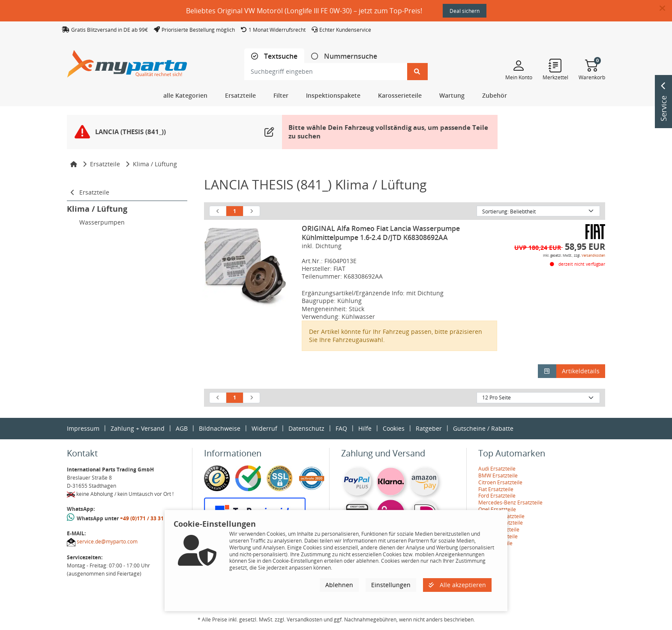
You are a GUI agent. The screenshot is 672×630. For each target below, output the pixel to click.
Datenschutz (306, 428)
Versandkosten (593, 255)
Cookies (394, 428)
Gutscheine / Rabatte (483, 428)
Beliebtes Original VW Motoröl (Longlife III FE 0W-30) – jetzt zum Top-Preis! (304, 11)
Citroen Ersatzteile (500, 482)
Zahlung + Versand (138, 428)
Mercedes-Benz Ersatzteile (510, 502)
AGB (182, 428)
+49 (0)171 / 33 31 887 (147, 518)
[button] (666, 9)
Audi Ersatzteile (497, 469)
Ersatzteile (105, 164)
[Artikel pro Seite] (538, 398)
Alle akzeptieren (457, 585)
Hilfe (365, 428)
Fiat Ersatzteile (496, 489)
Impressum (83, 428)
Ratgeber (429, 428)
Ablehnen (339, 585)
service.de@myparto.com (107, 541)
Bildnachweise (220, 428)
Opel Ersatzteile (497, 509)
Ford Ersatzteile (497, 496)
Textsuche (280, 56)
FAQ (341, 428)
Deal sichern (465, 11)
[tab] (274, 56)
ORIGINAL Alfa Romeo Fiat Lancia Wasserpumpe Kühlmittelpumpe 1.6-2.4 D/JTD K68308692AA (381, 233)
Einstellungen (391, 585)
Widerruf (264, 428)
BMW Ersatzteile (498, 475)
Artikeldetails (581, 371)
